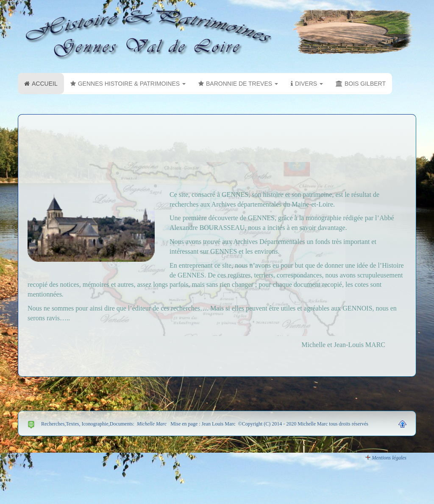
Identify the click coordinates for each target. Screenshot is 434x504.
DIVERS (307, 84)
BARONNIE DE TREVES (238, 84)
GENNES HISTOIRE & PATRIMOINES (128, 84)
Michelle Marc (151, 424)
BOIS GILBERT (361, 84)
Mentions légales (389, 458)
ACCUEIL (41, 84)
